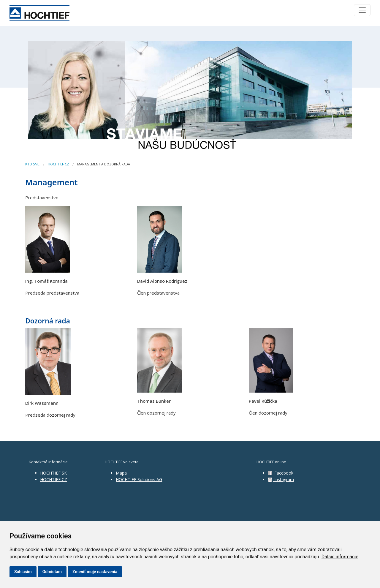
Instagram (281, 479)
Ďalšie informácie (340, 557)
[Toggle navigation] (362, 10)
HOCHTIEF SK (53, 473)
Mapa (121, 473)
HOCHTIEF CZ (58, 164)
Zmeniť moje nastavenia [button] (95, 572)
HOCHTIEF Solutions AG (139, 479)
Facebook (281, 473)
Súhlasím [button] (23, 572)
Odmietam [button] (52, 572)
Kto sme (32, 164)
